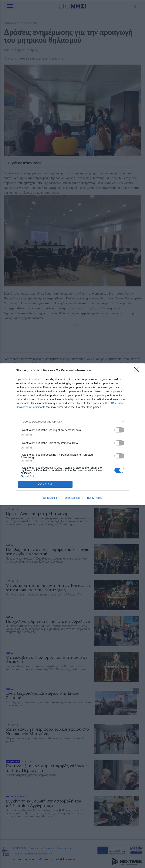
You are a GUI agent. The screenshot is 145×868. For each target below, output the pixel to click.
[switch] (119, 430)
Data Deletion (51, 498)
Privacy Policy (94, 498)
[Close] (138, 371)
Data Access (72, 498)
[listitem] (72, 422)
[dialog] (72, 434)
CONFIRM (45, 484)
